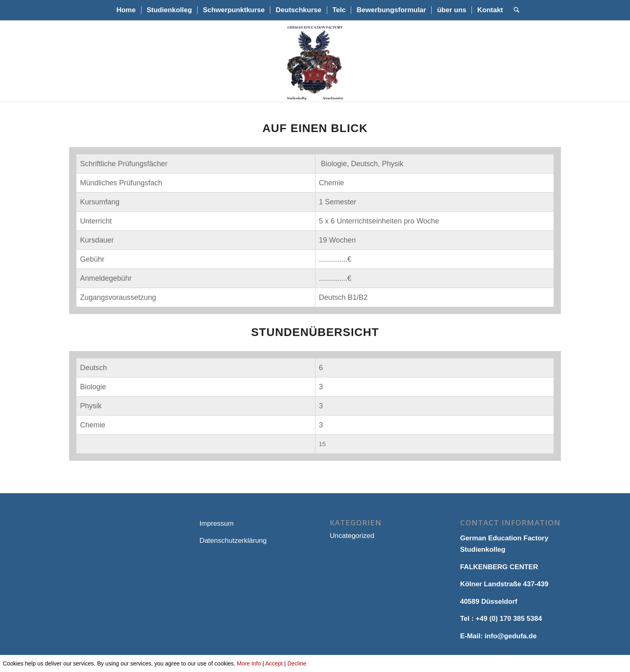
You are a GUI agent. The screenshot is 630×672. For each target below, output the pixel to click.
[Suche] (514, 10)
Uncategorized (352, 536)
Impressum (217, 524)
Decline (297, 663)
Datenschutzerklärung (233, 541)
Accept (274, 663)
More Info (249, 663)
